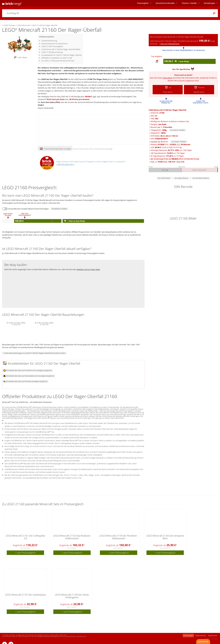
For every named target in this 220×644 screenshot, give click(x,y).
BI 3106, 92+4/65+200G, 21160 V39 (44, 323)
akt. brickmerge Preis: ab (175, 159)
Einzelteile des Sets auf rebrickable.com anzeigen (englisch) (29, 376)
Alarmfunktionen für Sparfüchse (55, 44)
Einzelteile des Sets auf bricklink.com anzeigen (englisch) (27, 370)
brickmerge (188, 635)
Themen (189, 3)
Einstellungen (209, 3)
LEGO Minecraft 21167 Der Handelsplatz (25, 595)
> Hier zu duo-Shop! (74, 221)
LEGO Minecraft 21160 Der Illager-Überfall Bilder (61, 49)
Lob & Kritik (203, 642)
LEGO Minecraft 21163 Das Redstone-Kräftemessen (72, 537)
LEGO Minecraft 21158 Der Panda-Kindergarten (72, 596)
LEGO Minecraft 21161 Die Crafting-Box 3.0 (25, 537)
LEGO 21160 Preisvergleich (52, 46)
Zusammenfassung (49, 41)
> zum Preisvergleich (25, 553)
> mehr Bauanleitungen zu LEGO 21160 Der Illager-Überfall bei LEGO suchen (34, 353)
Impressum (212, 635)
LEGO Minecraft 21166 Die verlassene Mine (165, 537)
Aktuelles (165, 3)
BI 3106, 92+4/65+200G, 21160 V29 (16, 323)
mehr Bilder (20, 57)
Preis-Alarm (168, 78)
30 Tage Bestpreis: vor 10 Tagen (167, 156)
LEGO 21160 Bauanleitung (52, 52)
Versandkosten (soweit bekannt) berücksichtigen (28, 209)
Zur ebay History (181, 178)
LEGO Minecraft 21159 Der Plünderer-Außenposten (119, 537)
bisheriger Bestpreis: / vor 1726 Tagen (171, 150)
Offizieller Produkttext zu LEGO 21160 (57, 58)
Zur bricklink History (201, 178)
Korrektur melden (178, 130)
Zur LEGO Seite (164, 178)
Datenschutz (201, 635)
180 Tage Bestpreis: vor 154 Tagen (168, 153)
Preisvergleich (143, 3)
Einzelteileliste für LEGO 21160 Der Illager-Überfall (62, 55)
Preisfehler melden (59, 209)
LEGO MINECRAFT (136, 79)
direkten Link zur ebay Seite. (88, 269)
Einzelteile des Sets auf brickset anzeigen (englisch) (25, 381)
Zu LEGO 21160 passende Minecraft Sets (58, 61)
